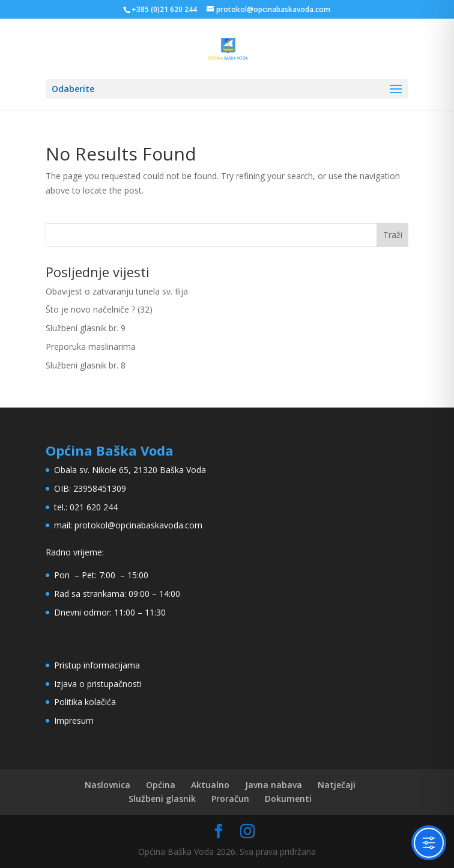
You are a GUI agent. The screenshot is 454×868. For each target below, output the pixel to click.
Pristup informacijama (97, 665)
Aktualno (210, 785)
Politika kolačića (85, 702)
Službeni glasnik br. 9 (86, 328)
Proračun (230, 799)
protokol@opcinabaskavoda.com (138, 525)
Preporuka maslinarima (91, 347)
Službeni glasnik (162, 799)
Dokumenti (288, 799)
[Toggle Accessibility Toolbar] (429, 843)
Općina (161, 785)
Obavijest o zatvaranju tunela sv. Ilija (117, 291)
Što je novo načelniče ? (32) (99, 309)
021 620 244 (94, 507)
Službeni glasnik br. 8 (86, 365)
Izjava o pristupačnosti (98, 684)
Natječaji (337, 785)
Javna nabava (274, 785)
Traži (393, 235)
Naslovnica (107, 785)
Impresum (74, 720)
